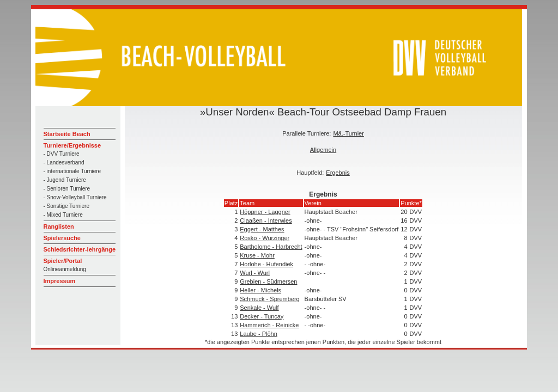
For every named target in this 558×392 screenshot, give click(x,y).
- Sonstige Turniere (67, 206)
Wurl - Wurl (255, 273)
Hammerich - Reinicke (269, 325)
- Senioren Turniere (67, 189)
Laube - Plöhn (259, 334)
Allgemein (323, 150)
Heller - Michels (260, 290)
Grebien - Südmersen (268, 281)
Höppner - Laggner (265, 212)
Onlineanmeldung (65, 269)
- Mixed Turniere (63, 215)
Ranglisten (59, 226)
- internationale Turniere (72, 171)
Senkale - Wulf (259, 308)
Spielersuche (62, 238)
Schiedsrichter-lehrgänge (80, 249)
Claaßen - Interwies (266, 220)
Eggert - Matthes (262, 229)
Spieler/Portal (63, 261)
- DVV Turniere (62, 154)
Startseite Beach (67, 134)
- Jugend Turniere (65, 180)
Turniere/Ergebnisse (72, 145)
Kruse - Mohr (257, 255)
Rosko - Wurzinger (265, 238)
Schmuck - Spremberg (269, 299)
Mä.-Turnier (348, 133)
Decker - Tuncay (262, 316)
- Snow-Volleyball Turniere (75, 197)
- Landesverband (64, 163)
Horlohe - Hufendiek (266, 264)
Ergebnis (338, 173)
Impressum (60, 281)
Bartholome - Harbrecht (271, 247)
